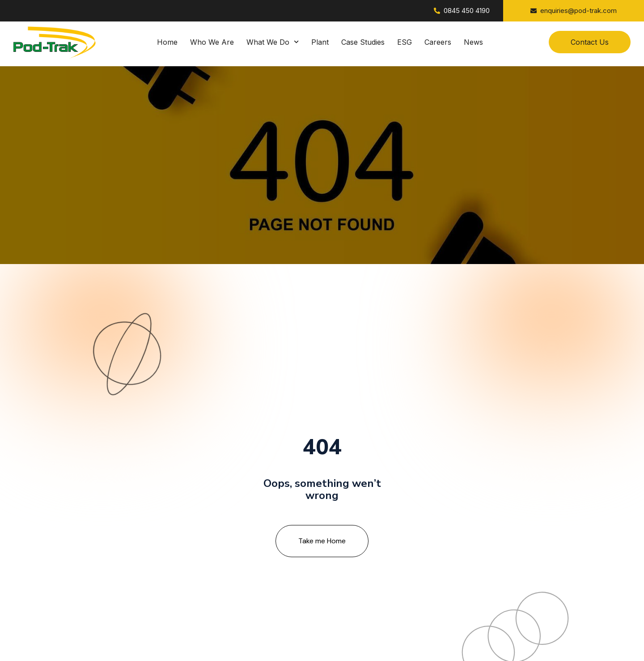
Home (167, 42)
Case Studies (363, 42)
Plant (320, 42)
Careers (438, 42)
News (473, 42)
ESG (405, 42)
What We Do (273, 42)
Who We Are (212, 42)
